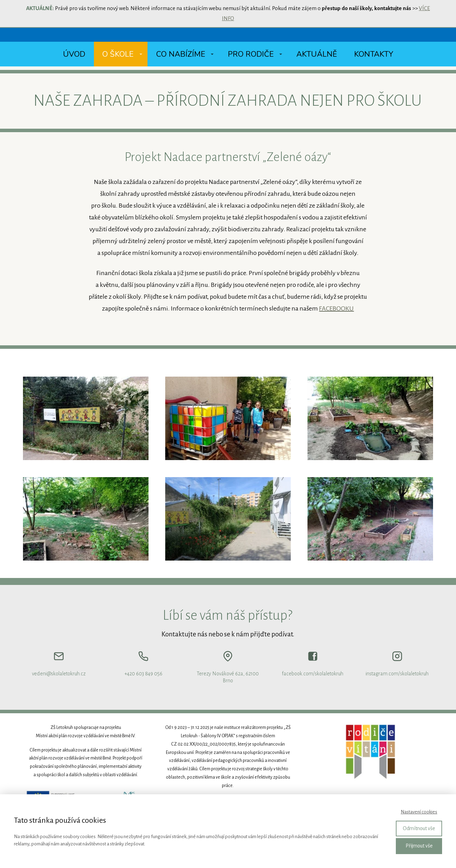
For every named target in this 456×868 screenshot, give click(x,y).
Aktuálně (317, 54)
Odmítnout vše (419, 828)
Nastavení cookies (419, 812)
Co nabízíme (181, 54)
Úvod (74, 54)
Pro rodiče (251, 54)
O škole (118, 54)
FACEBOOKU (336, 308)
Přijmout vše (419, 846)
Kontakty (374, 54)
